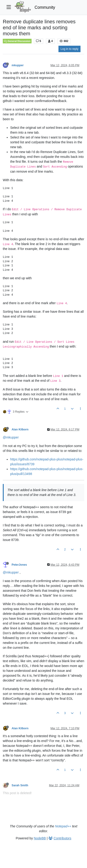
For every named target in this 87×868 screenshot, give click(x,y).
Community (45, 7)
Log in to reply (69, 49)
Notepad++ (63, 826)
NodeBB (40, 838)
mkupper (18, 65)
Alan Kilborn (20, 429)
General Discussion (17, 41)
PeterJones (19, 565)
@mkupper (11, 437)
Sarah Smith (20, 785)
